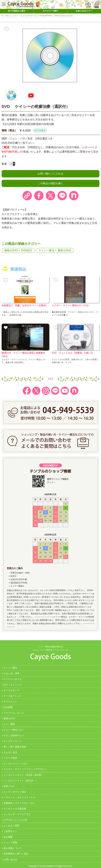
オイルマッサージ (13, 741)
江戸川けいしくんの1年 (16, 820)
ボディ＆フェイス (13, 685)
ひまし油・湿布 (11, 673)
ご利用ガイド (10, 831)
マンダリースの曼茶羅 (15, 809)
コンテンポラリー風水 (15, 792)
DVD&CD (27, 250)
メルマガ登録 (10, 758)
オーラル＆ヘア (11, 690)
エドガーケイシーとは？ (16, 764)
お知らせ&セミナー (84, 11)
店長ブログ (9, 786)
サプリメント (10, 701)
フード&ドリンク (12, 696)
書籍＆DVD (11, 250)
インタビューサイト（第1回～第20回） (24, 775)
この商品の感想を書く (50, 183)
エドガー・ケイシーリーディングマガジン (25, 769)
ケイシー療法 (46, 250)
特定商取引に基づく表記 (16, 854)
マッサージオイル (13, 679)
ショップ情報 (10, 842)
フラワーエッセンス (14, 713)
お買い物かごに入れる (50, 174)
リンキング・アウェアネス (17, 814)
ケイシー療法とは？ (14, 730)
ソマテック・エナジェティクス (19, 797)
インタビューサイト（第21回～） (21, 781)
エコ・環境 (9, 724)
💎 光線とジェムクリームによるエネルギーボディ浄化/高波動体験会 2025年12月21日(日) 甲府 (37, 16)
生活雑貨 (8, 707)
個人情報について (13, 848)
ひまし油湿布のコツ (14, 735)
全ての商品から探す (17, 11)
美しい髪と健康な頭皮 (15, 747)
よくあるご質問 (11, 826)
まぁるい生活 (10, 752)
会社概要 (8, 837)
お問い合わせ (10, 859)
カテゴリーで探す (50, 11)
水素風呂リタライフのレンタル (19, 803)
